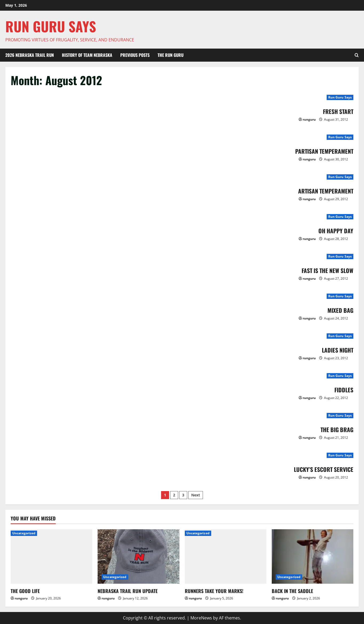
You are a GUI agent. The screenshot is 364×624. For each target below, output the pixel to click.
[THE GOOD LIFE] (51, 556)
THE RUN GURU (171, 55)
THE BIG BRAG (335, 429)
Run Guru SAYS (51, 26)
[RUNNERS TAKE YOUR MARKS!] (226, 556)
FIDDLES (343, 389)
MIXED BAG (339, 310)
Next (196, 495)
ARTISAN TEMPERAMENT (322, 191)
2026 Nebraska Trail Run (30, 55)
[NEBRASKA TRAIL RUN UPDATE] (138, 556)
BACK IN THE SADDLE (292, 591)
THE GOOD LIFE (25, 591)
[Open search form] (357, 55)
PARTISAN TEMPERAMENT (321, 151)
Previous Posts (135, 55)
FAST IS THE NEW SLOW (324, 270)
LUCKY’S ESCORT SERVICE (320, 469)
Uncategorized (24, 533)
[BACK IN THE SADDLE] (313, 556)
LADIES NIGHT (335, 350)
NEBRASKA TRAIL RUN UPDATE (128, 591)
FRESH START (336, 111)
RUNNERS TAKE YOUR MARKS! (214, 591)
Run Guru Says (340, 97)
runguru (309, 119)
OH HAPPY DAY (334, 230)
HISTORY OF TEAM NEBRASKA (87, 55)
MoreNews (201, 618)
